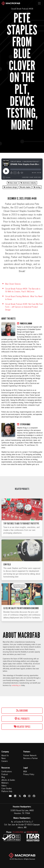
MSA (25, 772)
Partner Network (30, 756)
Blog (3, 777)
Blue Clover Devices (13, 284)
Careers (5, 761)
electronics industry (28, 183)
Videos (4, 786)
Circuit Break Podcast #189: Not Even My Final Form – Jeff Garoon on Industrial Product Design (24, 307)
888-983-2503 (32, 832)
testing (37, 187)
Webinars (5, 783)
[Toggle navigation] (39, 3)
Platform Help (7, 792)
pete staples (25, 187)
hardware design (10, 187)
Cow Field (7, 568)
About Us (5, 756)
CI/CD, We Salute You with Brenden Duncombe (21, 612)
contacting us (16, 685)
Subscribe (22, 711)
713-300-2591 (18, 832)
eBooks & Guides (8, 780)
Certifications (7, 772)
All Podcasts (22, 719)
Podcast (5, 775)
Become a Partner (31, 759)
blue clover (13, 183)
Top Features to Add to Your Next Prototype (21, 527)
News (4, 759)
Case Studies (7, 789)
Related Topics (22, 727)
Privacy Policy (29, 775)
